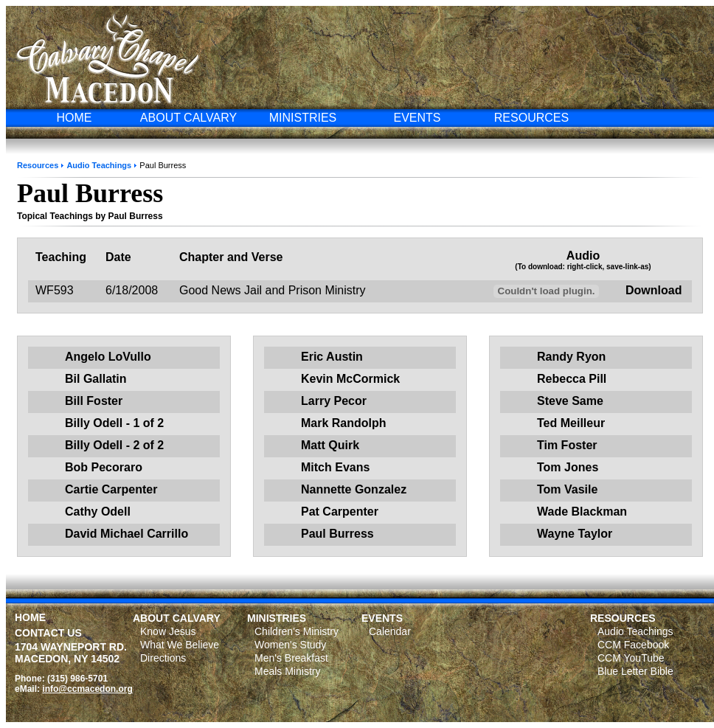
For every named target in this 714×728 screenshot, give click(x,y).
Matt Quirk (330, 445)
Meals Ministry (287, 671)
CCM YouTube (631, 658)
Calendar (390, 631)
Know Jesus (168, 631)
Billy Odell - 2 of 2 (114, 445)
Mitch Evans (335, 467)
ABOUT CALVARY (188, 118)
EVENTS (417, 118)
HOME (74, 118)
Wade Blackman (582, 512)
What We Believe (180, 645)
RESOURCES (531, 118)
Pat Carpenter (340, 512)
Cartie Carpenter (111, 489)
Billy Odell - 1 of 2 (114, 423)
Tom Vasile (567, 489)
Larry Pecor (334, 401)
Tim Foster (567, 445)
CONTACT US (48, 633)
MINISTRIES (303, 118)
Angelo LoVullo (108, 357)
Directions (163, 658)
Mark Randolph (344, 423)
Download (654, 290)
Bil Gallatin (96, 379)
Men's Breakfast (291, 658)
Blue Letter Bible (635, 671)
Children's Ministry (297, 631)
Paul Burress (337, 534)
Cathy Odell (98, 512)
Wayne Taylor (575, 534)
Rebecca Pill (572, 379)
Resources (38, 165)
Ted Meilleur (571, 423)
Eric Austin (332, 357)
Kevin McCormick (350, 379)
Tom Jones (568, 467)
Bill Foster (94, 401)
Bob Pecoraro (104, 467)
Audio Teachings (99, 165)
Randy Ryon (571, 357)
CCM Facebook (633, 645)
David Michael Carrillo (126, 534)
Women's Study (290, 645)
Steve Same (570, 401)
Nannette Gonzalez (354, 489)
